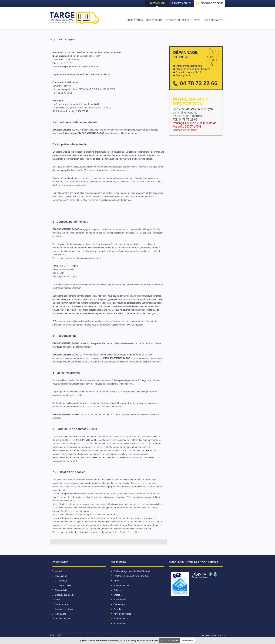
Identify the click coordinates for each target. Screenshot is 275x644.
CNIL (64, 255)
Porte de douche (121, 585)
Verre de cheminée (122, 614)
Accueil (58, 571)
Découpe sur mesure (65, 595)
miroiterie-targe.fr (60, 233)
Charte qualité (64, 585)
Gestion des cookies (129, 532)
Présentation (61, 576)
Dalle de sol (119, 590)
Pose (57, 600)
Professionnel (182, 3)
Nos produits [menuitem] (154, 20)
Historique (63, 581)
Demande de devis (210, 3)
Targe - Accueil (74, 18)
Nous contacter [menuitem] (214, 20)
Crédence (118, 595)
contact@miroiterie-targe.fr (65, 277)
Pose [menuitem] (197, 20)
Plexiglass (118, 609)
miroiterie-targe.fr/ (72, 288)
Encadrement (120, 600)
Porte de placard (121, 619)
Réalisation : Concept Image (213, 635)
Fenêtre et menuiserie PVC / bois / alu (131, 576)
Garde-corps (119, 604)
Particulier (157, 3)
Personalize (188, 640)
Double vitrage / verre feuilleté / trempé (132, 571)
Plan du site (61, 614)
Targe (52, 39)
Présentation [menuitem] (135, 20)
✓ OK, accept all (169, 640)
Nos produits (61, 590)
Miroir (116, 581)
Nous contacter (62, 604)
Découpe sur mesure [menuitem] (178, 20)
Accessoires (119, 623)
